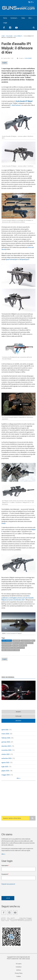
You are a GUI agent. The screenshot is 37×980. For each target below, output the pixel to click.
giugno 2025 (5, 771)
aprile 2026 (5, 730)
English (5, 63)
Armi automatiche (18, 643)
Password (5, 874)
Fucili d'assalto (7, 641)
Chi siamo (19, 964)
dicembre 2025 (6, 746)
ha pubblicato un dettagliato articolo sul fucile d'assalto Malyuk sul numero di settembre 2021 (18, 598)
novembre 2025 (6, 750)
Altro (30, 18)
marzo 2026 (5, 734)
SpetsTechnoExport (12, 259)
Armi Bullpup (29, 643)
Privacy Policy (19, 973)
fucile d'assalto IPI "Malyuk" (24, 101)
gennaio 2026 (6, 742)
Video (23, 18)
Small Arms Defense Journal (11, 650)
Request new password (8, 884)
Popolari (18, 716)
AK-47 (33, 641)
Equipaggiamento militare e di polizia (13, 648)
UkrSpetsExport (24, 259)
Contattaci (19, 967)
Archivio (18, 721)
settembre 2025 (7, 758)
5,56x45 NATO (16, 641)
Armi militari (23, 645)
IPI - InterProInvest (15, 105)
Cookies (19, 976)
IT (31, 2)
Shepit (4, 523)
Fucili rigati (28, 58)
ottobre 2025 (6, 754)
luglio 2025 (5, 767)
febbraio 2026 (6, 738)
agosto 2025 (5, 763)
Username (5, 865)
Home (5, 18)
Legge (5, 23)
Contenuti (14, 18)
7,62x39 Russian (26, 641)
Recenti (18, 712)
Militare (15, 645)
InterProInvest (7, 645)
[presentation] (16, 890)
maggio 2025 (6, 775)
